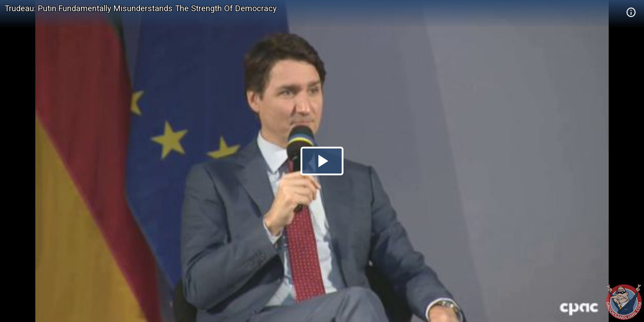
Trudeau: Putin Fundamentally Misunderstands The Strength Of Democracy (141, 8)
